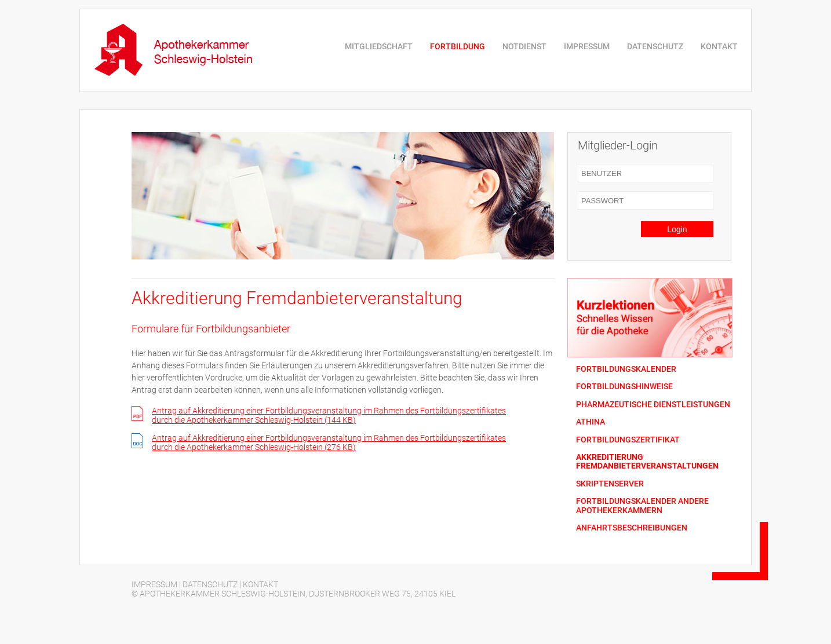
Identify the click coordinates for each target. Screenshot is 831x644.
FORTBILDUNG (458, 46)
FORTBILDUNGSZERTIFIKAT (628, 440)
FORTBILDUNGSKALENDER (626, 369)
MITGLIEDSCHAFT (379, 46)
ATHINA (591, 422)
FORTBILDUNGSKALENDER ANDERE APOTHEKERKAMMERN (642, 506)
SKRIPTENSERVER (610, 484)
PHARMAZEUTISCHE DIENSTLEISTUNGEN (653, 405)
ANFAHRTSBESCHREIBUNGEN (632, 528)
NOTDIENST (524, 46)
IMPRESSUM (587, 46)
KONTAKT (719, 46)
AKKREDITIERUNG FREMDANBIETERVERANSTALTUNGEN (647, 462)
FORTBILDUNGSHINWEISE (624, 387)
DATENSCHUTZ (655, 46)
